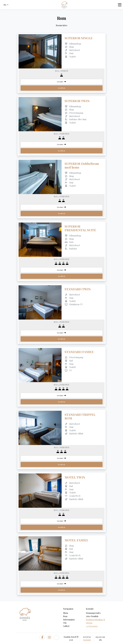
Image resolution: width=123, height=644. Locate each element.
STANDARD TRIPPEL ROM (80, 416)
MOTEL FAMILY (76, 540)
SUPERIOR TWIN (77, 101)
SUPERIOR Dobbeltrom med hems (82, 165)
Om (65, 623)
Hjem (65, 613)
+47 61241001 (92, 626)
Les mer (61, 82)
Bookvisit (87, 640)
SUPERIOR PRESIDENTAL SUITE (80, 228)
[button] (6, 5)
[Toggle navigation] (120, 5)
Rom (65, 616)
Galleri (66, 626)
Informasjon (69, 620)
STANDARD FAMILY (79, 352)
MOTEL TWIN (75, 477)
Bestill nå (61, 88)
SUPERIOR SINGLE (79, 38)
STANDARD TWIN (78, 289)
